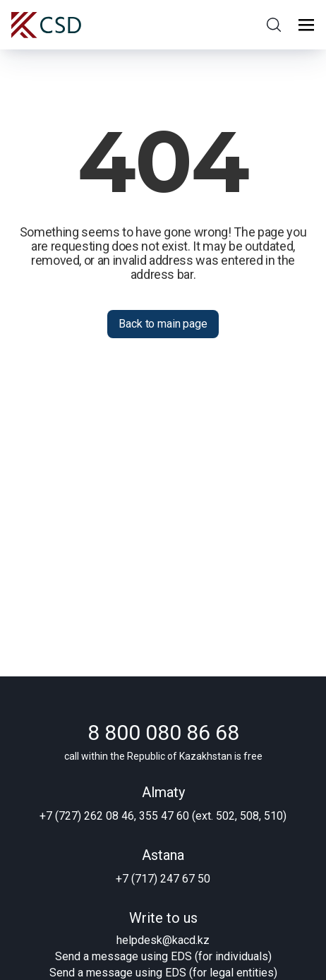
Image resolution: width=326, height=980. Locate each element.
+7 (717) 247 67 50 (163, 879)
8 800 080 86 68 (163, 733)
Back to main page (163, 324)
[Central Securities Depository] (46, 25)
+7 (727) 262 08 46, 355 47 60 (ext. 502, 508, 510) (163, 816)
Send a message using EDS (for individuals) (163, 956)
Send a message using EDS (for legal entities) (163, 973)
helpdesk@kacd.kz (163, 940)
